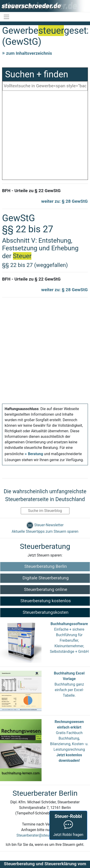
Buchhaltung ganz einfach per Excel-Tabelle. (69, 690)
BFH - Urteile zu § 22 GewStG (31, 191)
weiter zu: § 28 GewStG (64, 201)
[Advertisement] (43, 136)
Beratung (36, 454)
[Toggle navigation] (6, 17)
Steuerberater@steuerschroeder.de (45, 835)
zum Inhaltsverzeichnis (29, 53)
